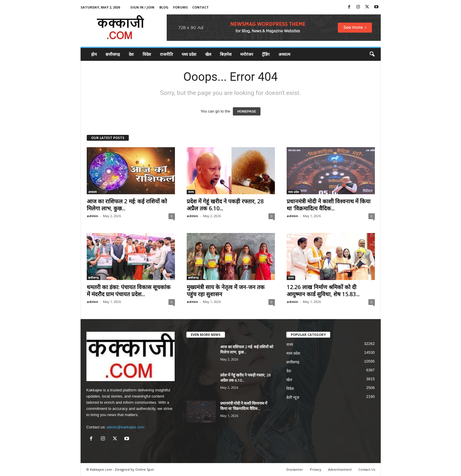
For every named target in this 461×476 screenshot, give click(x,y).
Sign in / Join (142, 7)
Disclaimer (295, 469)
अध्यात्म (284, 54)
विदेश (147, 54)
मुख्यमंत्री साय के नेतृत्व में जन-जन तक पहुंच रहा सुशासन (226, 291)
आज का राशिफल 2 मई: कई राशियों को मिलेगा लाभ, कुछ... (127, 205)
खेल (208, 54)
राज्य (191, 192)
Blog (164, 7)
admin (92, 216)
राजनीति (166, 54)
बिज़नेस (226, 54)
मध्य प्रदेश (189, 54)
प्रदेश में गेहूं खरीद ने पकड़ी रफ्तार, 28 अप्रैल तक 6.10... (225, 205)
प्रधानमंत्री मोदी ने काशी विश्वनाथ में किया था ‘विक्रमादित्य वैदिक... (329, 205)
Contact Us (367, 469)
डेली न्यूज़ (293, 397)
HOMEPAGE (247, 111)
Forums (181, 7)
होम (94, 54)
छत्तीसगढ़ (113, 54)
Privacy (316, 469)
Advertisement (340, 469)
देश (131, 54)
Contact (201, 7)
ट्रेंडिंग (266, 54)
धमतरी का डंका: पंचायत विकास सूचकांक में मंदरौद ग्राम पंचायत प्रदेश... (129, 291)
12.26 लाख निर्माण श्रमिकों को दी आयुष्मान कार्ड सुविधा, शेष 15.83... (323, 291)
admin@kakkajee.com (126, 427)
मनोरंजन (247, 54)
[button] (372, 54)
